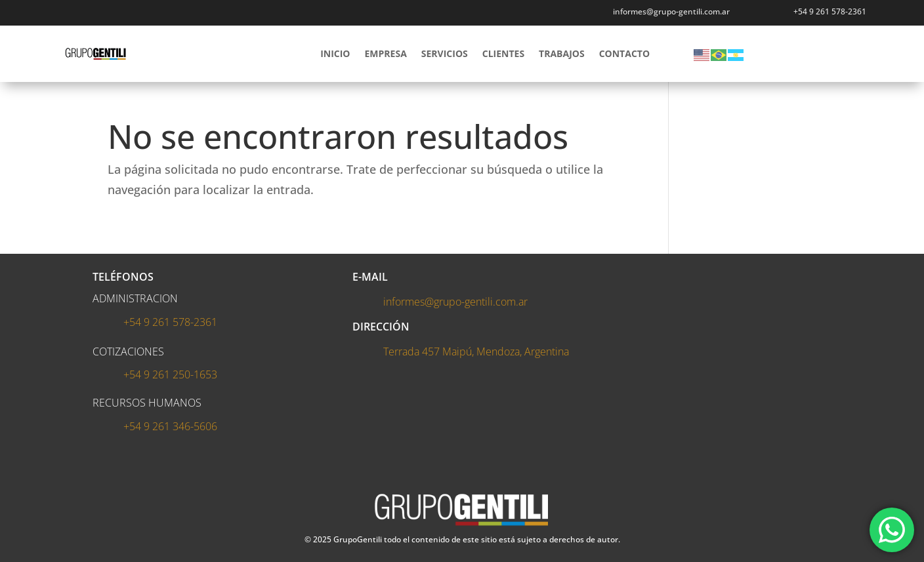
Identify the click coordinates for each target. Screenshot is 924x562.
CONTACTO (624, 53)
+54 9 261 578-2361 (830, 11)
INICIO (335, 53)
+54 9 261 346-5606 (170, 426)
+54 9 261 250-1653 (170, 374)
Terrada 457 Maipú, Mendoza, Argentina (476, 351)
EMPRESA (386, 53)
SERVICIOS (445, 53)
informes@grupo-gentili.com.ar (455, 302)
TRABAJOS (562, 53)
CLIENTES (503, 53)
